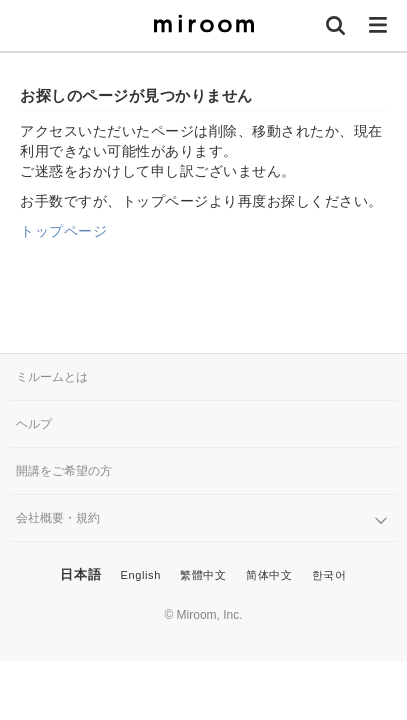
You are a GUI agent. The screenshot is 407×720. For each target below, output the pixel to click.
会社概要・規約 (58, 518)
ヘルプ (34, 424)
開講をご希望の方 (64, 471)
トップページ (63, 231)
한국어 (329, 575)
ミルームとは (52, 377)
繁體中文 (203, 575)
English (141, 575)
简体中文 (269, 575)
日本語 (80, 574)
